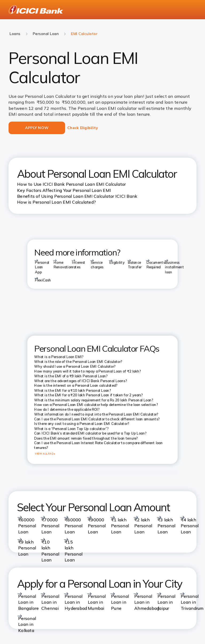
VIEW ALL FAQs (45, 453)
